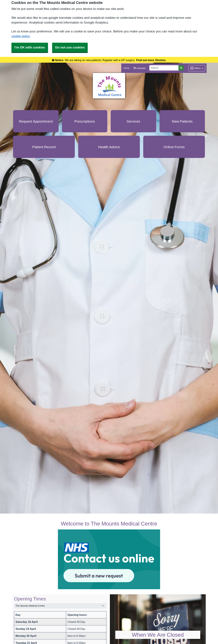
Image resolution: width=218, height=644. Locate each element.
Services (133, 121)
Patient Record (44, 147)
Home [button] (126, 68)
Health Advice (109, 147)
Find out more (145, 60)
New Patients (182, 121)
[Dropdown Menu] (197, 68)
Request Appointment (36, 121)
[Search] (164, 68)
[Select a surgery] (60, 606)
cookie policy (21, 36)
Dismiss (161, 60)
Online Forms (174, 147)
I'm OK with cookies (30, 47)
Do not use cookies (70, 47)
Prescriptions (85, 121)
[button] (139, 68)
